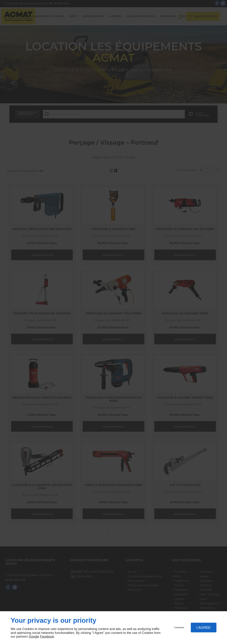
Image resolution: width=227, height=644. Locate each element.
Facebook (47, 637)
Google (34, 637)
